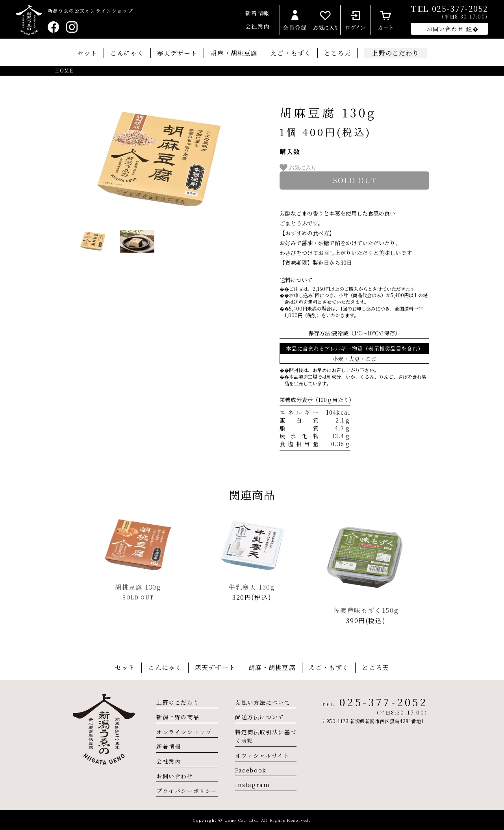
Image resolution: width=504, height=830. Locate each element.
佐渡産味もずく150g (366, 610)
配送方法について (260, 717)
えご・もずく (291, 53)
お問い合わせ (175, 776)
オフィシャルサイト (262, 756)
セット (87, 53)
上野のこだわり (178, 702)
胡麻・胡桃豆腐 (234, 53)
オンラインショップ (184, 732)
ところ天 (337, 53)
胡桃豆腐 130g (138, 587)
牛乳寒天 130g (252, 587)
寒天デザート (177, 53)
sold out (355, 180)
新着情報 (258, 13)
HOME (64, 71)
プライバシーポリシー (187, 791)
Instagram (252, 785)
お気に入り (298, 167)
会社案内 (258, 26)
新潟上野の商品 (178, 717)
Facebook (251, 770)
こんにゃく (127, 53)
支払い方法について (263, 702)
